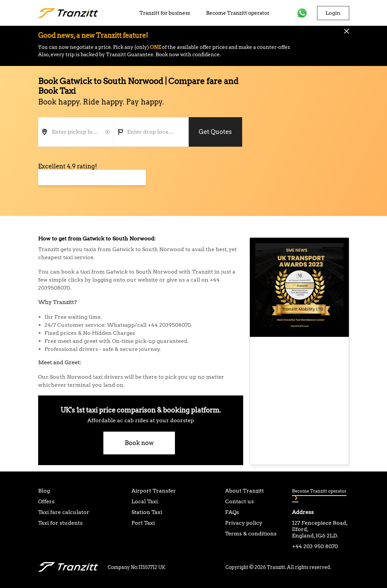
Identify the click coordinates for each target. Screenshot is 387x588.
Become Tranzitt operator (238, 13)
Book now (139, 443)
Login (333, 13)
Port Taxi (143, 523)
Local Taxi (145, 501)
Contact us (239, 501)
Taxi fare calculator (64, 512)
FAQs (232, 512)
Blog (44, 491)
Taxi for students (60, 523)
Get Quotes (215, 132)
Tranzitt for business (165, 13)
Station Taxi (147, 512)
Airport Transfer (154, 491)
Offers (46, 501)
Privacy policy (244, 523)
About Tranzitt (245, 491)
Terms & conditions (251, 534)
